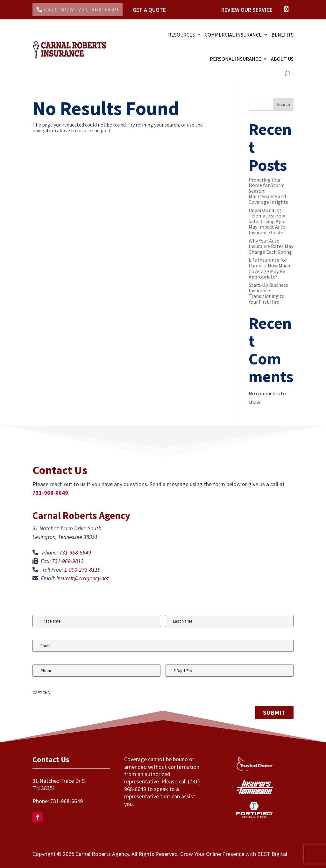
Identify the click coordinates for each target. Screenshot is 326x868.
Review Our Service (247, 10)
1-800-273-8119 (82, 570)
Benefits (283, 35)
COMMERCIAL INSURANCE (233, 35)
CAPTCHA (41, 692)
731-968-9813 (68, 561)
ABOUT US (282, 59)
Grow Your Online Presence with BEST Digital (234, 854)
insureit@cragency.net (83, 578)
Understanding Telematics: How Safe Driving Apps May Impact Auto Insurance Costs (268, 221)
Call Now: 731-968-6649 (81, 9)
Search (283, 104)
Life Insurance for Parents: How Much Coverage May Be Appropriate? (269, 268)
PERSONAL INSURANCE (235, 59)
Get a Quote (149, 10)
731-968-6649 (75, 552)
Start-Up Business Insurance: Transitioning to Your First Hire (268, 293)
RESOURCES (181, 35)
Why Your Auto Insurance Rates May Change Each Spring (271, 246)
